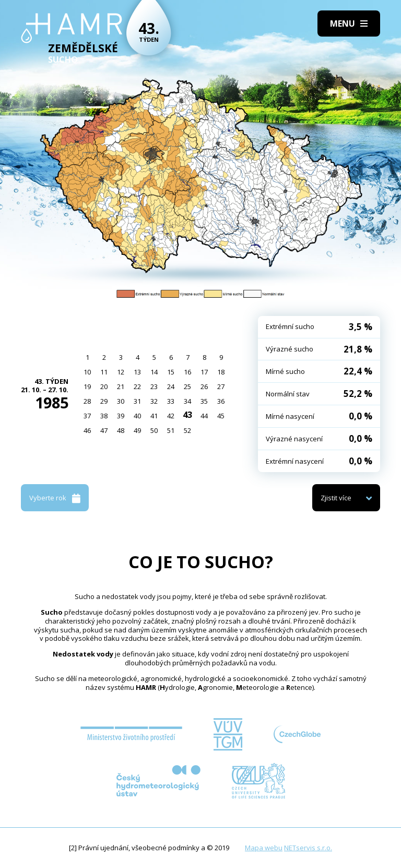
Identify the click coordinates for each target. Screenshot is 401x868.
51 (171, 430)
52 (187, 430)
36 (221, 401)
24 (171, 386)
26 (204, 386)
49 (137, 430)
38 (104, 416)
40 (137, 416)
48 (121, 430)
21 (121, 386)
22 (137, 386)
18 (221, 372)
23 (154, 386)
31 (137, 401)
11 (104, 372)
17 (204, 372)
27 (221, 386)
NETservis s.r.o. (308, 848)
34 (187, 401)
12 (121, 372)
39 (121, 416)
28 (87, 401)
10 (87, 372)
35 (204, 401)
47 (104, 430)
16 (187, 372)
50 (154, 430)
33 (171, 401)
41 (154, 416)
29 (104, 401)
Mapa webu (264, 848)
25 (187, 386)
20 (104, 386)
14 (154, 372)
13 (137, 372)
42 (171, 416)
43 (187, 415)
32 (154, 401)
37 (87, 416)
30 (121, 401)
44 (204, 416)
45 (221, 416)
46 (87, 430)
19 (87, 386)
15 (171, 372)
